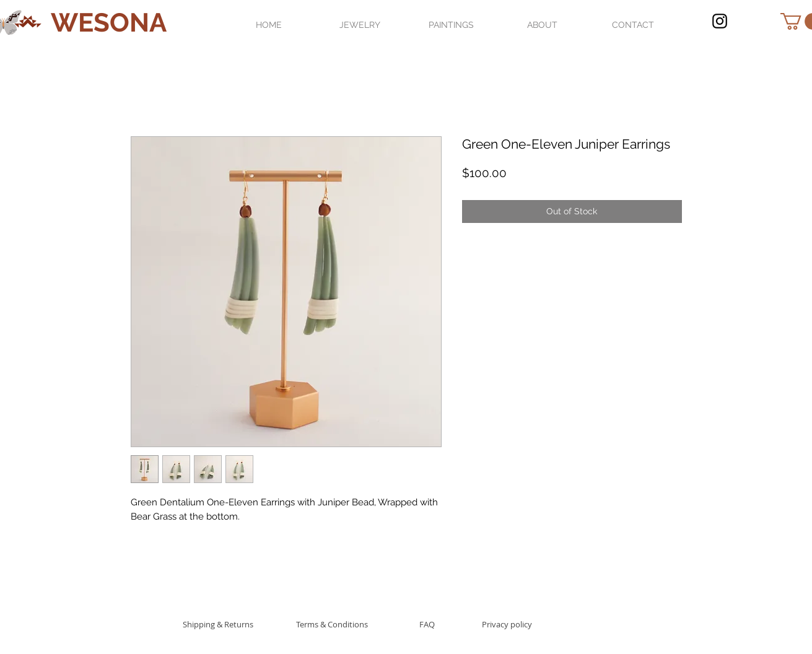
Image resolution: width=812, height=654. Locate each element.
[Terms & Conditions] (332, 624)
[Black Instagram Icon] (720, 21)
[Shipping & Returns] (218, 624)
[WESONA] (109, 23)
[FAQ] (427, 624)
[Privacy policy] (507, 624)
